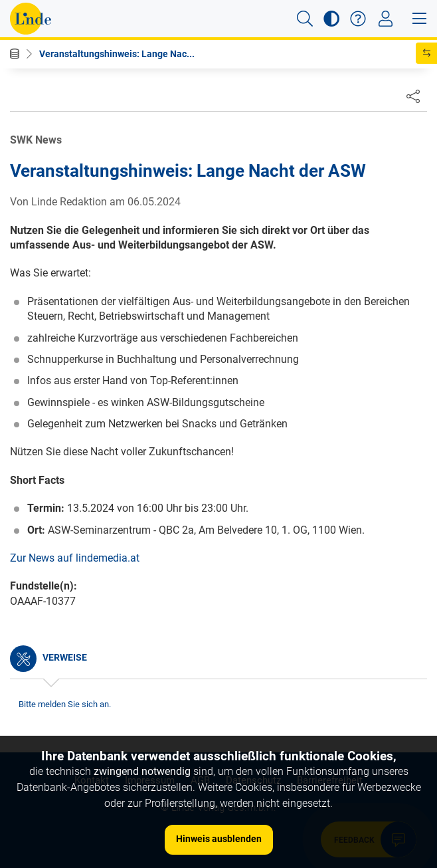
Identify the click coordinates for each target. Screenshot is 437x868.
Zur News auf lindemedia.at (75, 558)
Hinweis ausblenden (219, 839)
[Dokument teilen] (413, 96)
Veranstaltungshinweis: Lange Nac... (117, 54)
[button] (305, 19)
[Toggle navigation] (386, 19)
